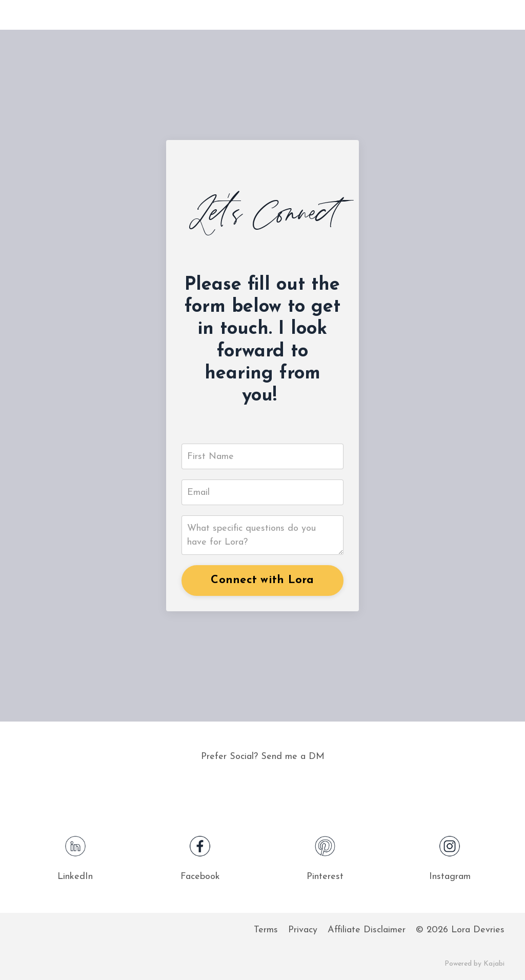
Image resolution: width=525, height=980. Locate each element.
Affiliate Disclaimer (367, 930)
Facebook (200, 877)
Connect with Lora (262, 580)
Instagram (450, 877)
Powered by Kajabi (474, 964)
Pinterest (325, 877)
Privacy (303, 930)
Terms (266, 930)
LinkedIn (75, 877)
